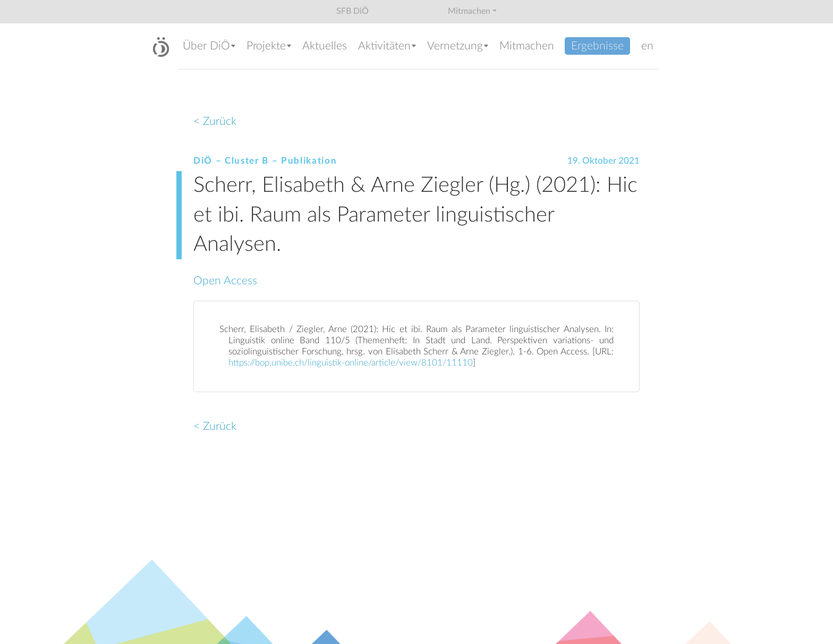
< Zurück (215, 121)
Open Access (225, 281)
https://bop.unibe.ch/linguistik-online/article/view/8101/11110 (351, 363)
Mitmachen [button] (469, 11)
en (647, 46)
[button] (209, 47)
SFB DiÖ (352, 11)
